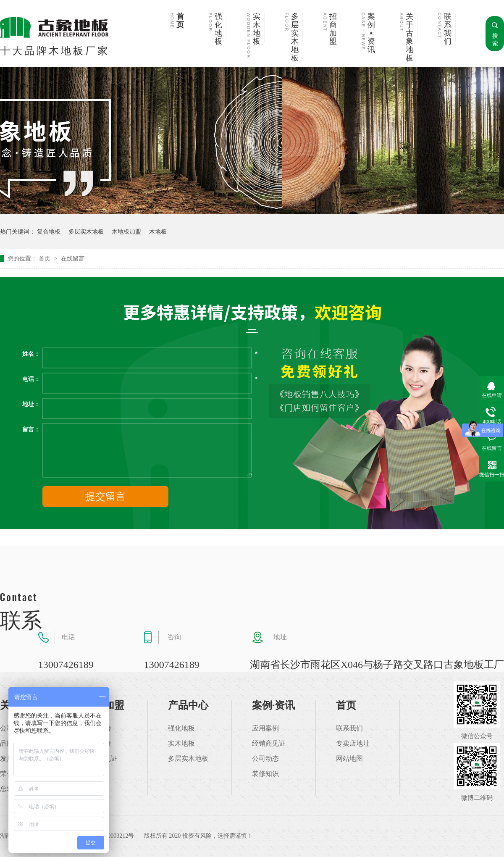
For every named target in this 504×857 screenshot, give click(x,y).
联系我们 (448, 29)
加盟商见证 (101, 759)
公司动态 (265, 759)
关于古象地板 (409, 37)
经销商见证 (269, 744)
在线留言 (73, 258)
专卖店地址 (353, 744)
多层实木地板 (295, 37)
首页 (180, 21)
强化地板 (218, 29)
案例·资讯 (273, 705)
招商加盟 (333, 29)
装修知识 (265, 774)
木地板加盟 (126, 231)
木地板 (158, 231)
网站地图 (349, 759)
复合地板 (49, 231)
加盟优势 (97, 728)
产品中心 (188, 705)
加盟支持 (97, 744)
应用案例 (265, 728)
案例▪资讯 (371, 33)
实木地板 (257, 29)
